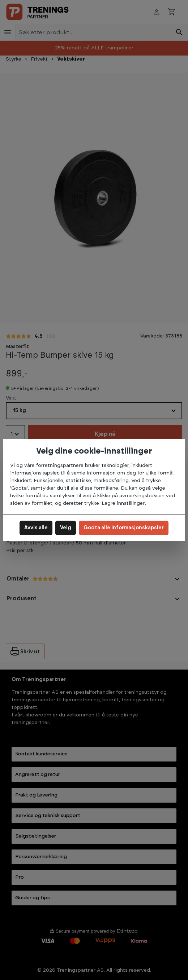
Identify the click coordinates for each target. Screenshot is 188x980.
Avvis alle (36, 528)
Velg (66, 528)
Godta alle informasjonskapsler (124, 528)
